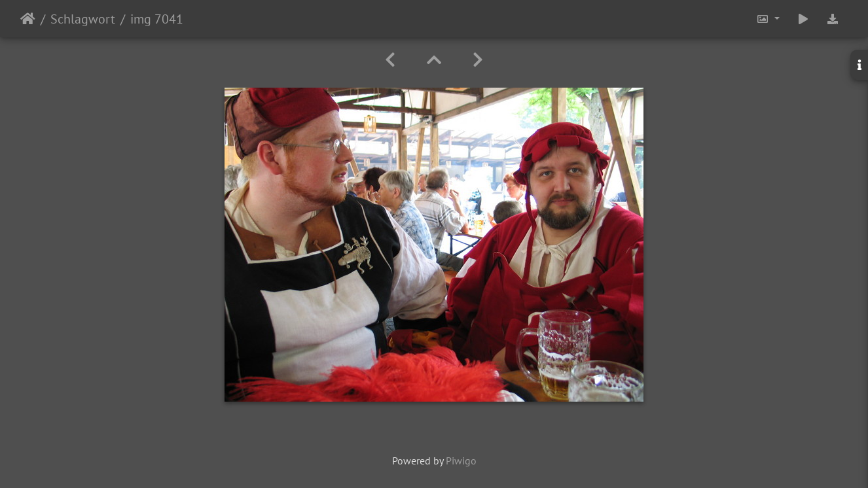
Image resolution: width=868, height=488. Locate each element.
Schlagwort (83, 19)
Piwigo (461, 461)
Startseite (28, 19)
